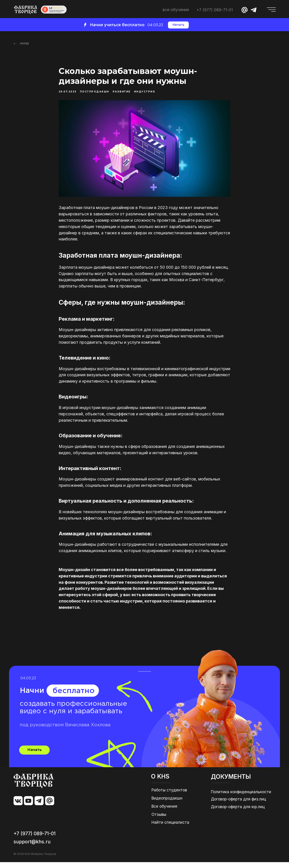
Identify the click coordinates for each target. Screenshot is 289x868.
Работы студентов (169, 796)
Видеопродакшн (167, 804)
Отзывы (159, 820)
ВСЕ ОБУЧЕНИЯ (176, 10)
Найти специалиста (170, 828)
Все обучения (164, 812)
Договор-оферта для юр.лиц (238, 813)
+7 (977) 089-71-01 (215, 10)
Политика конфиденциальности (241, 798)
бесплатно (74, 697)
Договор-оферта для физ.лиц (238, 805)
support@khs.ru (32, 848)
